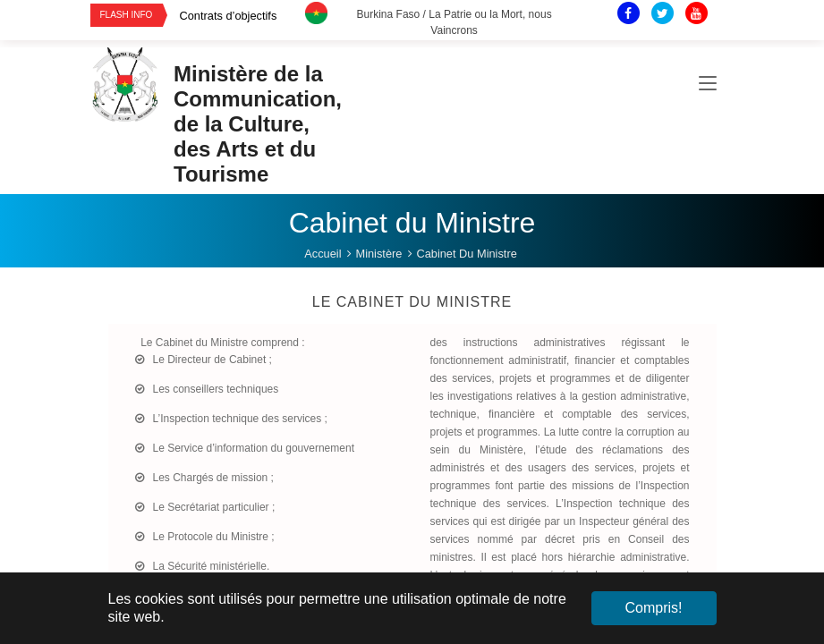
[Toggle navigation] (708, 84)
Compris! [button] (653, 608)
